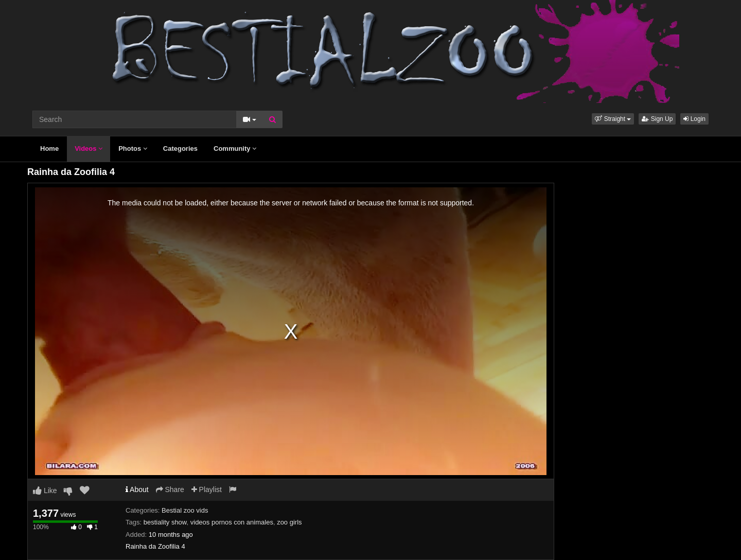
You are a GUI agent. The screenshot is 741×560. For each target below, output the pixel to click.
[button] (613, 119)
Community (235, 148)
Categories (180, 148)
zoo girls (289, 522)
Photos (133, 148)
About (137, 489)
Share (170, 489)
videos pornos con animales (232, 522)
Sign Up (657, 119)
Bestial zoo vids (185, 510)
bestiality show (165, 522)
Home (49, 148)
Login (694, 119)
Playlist (207, 489)
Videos (89, 148)
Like (45, 491)
